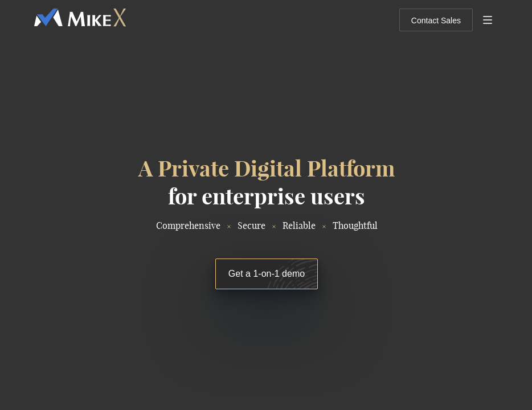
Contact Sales (436, 20)
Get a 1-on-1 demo (267, 274)
